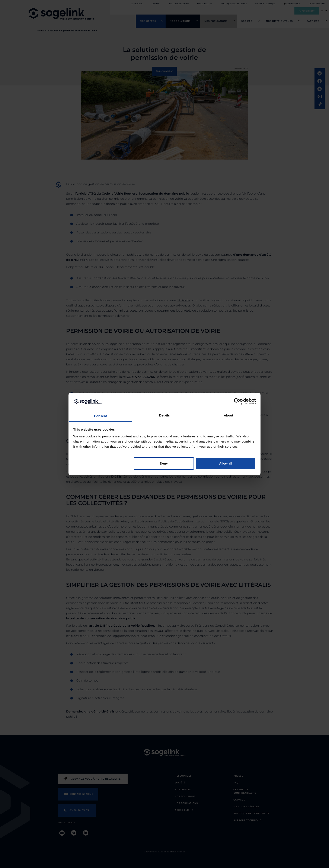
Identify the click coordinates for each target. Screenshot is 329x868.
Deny (164, 463)
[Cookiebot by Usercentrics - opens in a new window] (237, 401)
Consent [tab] (101, 416)
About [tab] (229, 415)
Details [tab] (164, 415)
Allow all (226, 463)
